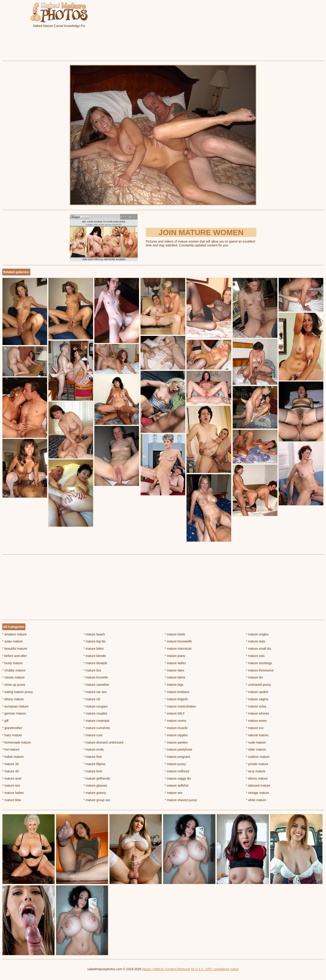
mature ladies (175, 663)
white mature (256, 800)
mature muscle (176, 728)
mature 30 (10, 764)
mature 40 (10, 771)
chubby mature (14, 670)
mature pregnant (177, 757)
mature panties (176, 742)
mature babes (13, 793)
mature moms (176, 721)
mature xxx (255, 728)
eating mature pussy (18, 692)
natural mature (257, 735)
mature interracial (178, 649)
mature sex (174, 793)
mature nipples (176, 735)
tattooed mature (258, 785)
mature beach (94, 634)
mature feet (93, 757)
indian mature (13, 757)
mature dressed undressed (103, 742)
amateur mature (14, 634)
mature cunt (93, 735)
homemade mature (17, 742)
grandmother (12, 728)
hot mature (11, 749)
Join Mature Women (201, 232)
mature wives (256, 721)
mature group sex (97, 800)
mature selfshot (177, 785)
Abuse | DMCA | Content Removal (166, 969)
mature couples (95, 713)
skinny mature (257, 778)
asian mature (12, 641)
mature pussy (175, 764)
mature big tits (95, 641)
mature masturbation (180, 706)
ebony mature (13, 699)
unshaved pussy (258, 685)
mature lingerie (176, 699)
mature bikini (94, 649)
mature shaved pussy (181, 800)
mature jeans (175, 656)
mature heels (175, 634)
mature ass (11, 785)
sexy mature (256, 771)
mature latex (175, 670)
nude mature (256, 742)
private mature (257, 764)
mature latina (175, 677)
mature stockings (259, 663)
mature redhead (177, 771)
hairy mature (12, 735)
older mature (256, 749)
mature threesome (260, 670)
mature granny (95, 793)
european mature (15, 706)
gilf (5, 721)
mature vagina (257, 699)
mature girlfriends (97, 778)
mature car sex (95, 692)
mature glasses (95, 785)
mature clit (92, 699)
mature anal (12, 778)
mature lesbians (177, 692)
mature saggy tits (178, 778)
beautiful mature (15, 649)
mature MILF (175, 713)
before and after (14, 656)
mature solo (255, 656)
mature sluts (256, 641)
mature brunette (96, 677)
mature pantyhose (179, 749)
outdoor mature (258, 757)
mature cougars (96, 706)
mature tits (254, 677)
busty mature (12, 663)
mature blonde (95, 656)
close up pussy (14, 685)
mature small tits (258, 649)
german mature (14, 713)
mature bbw (12, 800)
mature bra (92, 670)
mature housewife (178, 641)
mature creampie (96, 721)
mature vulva (256, 706)
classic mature (13, 677)
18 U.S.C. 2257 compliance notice (215, 969)
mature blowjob (95, 663)
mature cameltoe (96, 685)
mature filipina (95, 764)
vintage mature (257, 793)
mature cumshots (97, 728)
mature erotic (94, 749)
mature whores (257, 713)
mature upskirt (257, 692)
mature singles (257, 634)
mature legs (174, 685)
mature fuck (93, 771)
